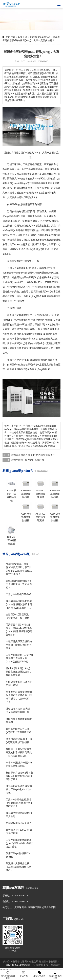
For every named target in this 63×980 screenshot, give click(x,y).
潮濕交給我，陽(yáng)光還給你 (27, 460)
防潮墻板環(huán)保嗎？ (19, 823)
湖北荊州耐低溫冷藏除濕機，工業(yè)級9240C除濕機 (19, 789)
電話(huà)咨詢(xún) (55, 975)
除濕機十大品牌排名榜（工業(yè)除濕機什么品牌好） (18, 867)
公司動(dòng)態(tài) (40, 37)
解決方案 (24, 974)
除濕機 (29, 273)
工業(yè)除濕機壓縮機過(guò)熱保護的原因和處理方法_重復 (19, 843)
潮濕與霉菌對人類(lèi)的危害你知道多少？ (33, 455)
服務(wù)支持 (39, 974)
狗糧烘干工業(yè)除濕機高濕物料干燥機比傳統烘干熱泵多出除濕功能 (19, 752)
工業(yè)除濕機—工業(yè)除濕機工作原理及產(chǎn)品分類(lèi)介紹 (19, 658)
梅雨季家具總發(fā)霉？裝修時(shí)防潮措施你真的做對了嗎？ (19, 776)
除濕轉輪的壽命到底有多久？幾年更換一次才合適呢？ (19, 584)
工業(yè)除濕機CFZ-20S (19, 594)
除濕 (51, 296)
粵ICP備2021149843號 (18, 965)
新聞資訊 (22, 37)
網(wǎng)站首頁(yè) (8, 975)
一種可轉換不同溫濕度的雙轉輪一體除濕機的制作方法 (19, 645)
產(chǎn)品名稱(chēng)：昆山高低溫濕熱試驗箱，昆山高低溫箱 (19, 672)
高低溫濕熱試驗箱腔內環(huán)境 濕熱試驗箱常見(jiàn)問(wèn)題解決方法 (19, 604)
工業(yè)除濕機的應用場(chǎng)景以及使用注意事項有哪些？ (19, 803)
